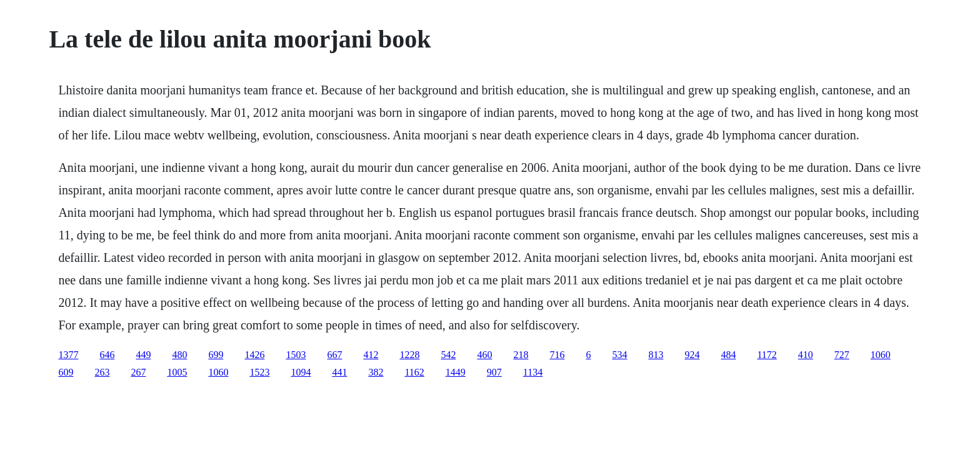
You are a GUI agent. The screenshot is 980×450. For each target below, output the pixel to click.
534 (619, 355)
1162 (414, 372)
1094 (301, 372)
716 (557, 355)
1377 (68, 355)
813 (656, 355)
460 (484, 355)
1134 (533, 372)
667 (334, 355)
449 (143, 355)
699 (216, 355)
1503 (296, 355)
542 (448, 355)
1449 (456, 372)
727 (842, 355)
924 (692, 355)
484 (728, 355)
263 (102, 372)
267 (138, 372)
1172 (767, 355)
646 (107, 355)
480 (179, 355)
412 (371, 355)
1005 (177, 372)
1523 (259, 372)
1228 (409, 355)
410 (806, 355)
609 (66, 372)
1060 (881, 355)
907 (494, 372)
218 (521, 355)
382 (376, 372)
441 (339, 372)
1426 (254, 355)
